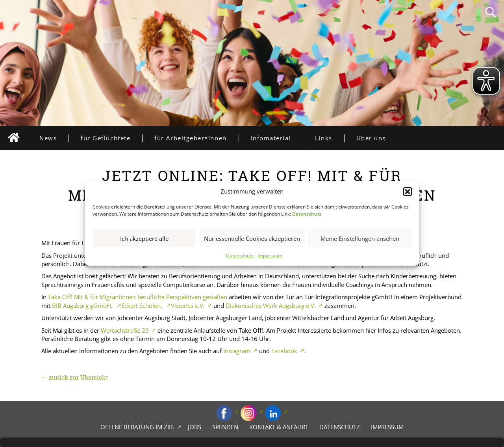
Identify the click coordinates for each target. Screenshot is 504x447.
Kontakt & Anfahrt (279, 427)
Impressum (270, 256)
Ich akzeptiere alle (144, 238)
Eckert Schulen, (143, 305)
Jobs (195, 427)
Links (330, 138)
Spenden (225, 427)
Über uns (371, 138)
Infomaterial (277, 138)
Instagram (237, 351)
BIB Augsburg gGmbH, (83, 305)
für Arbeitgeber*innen (196, 138)
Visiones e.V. (188, 305)
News (54, 138)
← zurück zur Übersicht (75, 377)
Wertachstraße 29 (125, 330)
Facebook (284, 351)
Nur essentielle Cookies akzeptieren (252, 238)
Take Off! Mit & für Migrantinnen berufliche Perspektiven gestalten (138, 297)
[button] (408, 192)
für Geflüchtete (111, 138)
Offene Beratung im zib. (137, 427)
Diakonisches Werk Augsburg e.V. (271, 305)
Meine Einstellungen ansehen (360, 238)
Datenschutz (240, 256)
